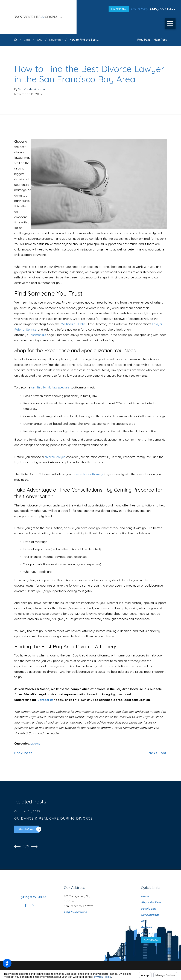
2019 (40, 40)
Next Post (158, 753)
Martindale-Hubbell (74, 324)
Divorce (35, 744)
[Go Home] (17, 40)
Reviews (146, 927)
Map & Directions (75, 912)
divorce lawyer (55, 457)
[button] (7, 963)
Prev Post (23, 753)
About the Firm (151, 902)
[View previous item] (17, 847)
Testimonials (37, 335)
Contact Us (148, 933)
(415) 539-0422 (163, 9)
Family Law (149, 909)
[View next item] (34, 847)
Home (145, 896)
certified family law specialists (52, 387)
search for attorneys (90, 474)
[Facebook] (26, 905)
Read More (29, 829)
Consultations (150, 915)
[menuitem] (154, 896)
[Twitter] (33, 905)
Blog (27, 40)
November (56, 40)
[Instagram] (41, 905)
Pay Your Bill (119, 9)
